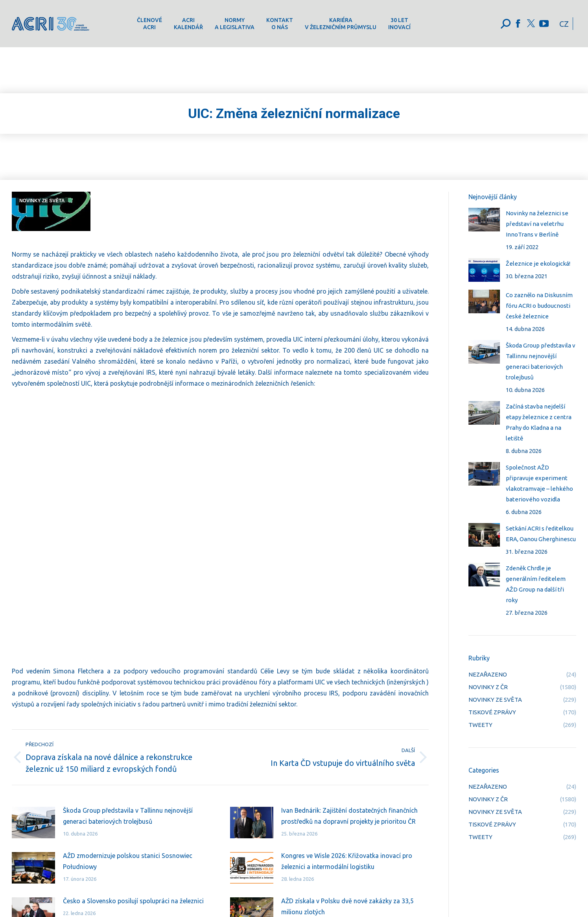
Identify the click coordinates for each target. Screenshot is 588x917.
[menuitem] (149, 24)
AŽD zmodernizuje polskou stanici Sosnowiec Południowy (128, 861)
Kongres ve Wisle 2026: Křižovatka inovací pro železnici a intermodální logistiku (347, 861)
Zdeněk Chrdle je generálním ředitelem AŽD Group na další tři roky (536, 584)
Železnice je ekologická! (538, 263)
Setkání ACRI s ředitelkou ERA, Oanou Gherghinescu (541, 534)
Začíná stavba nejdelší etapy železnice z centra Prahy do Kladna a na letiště (539, 422)
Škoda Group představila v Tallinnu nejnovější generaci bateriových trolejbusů (128, 816)
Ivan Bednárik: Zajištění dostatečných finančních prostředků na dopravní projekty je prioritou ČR (349, 816)
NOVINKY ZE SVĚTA (42, 201)
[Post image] (33, 823)
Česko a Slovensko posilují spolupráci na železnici (133, 901)
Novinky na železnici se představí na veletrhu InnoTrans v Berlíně (537, 224)
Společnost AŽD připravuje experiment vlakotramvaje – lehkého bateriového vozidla (539, 483)
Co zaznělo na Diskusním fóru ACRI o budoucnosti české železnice (539, 306)
